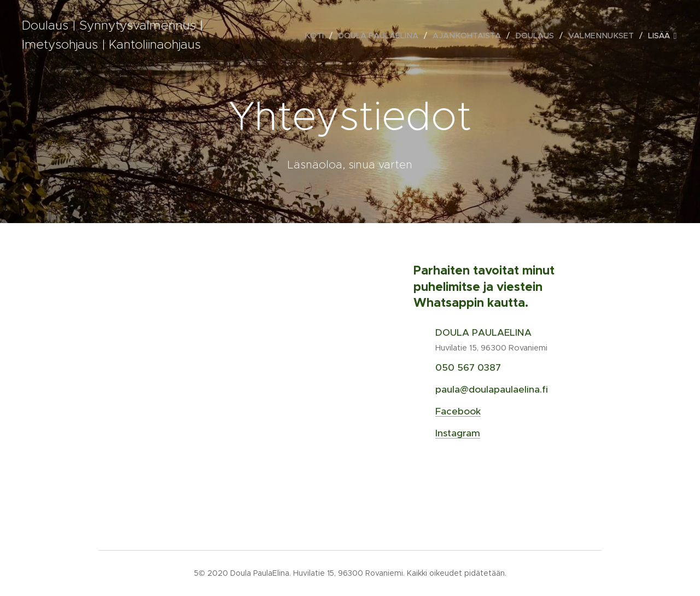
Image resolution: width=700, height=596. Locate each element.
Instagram (458, 433)
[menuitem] (325, 36)
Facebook (458, 411)
